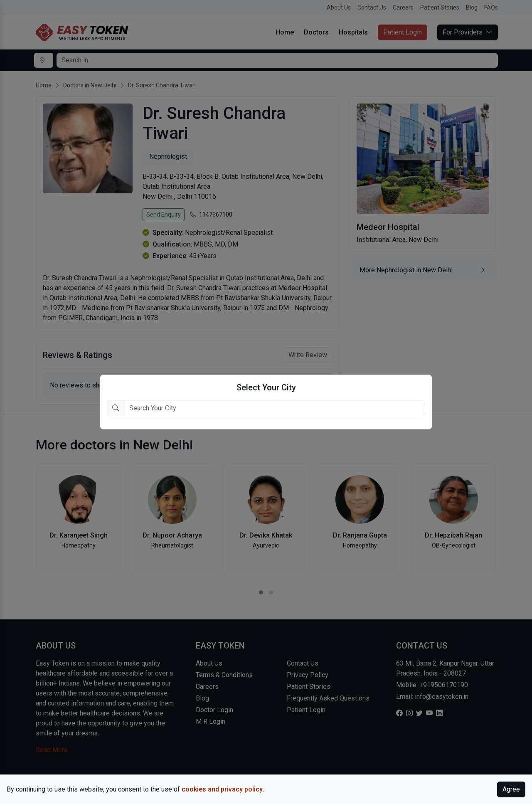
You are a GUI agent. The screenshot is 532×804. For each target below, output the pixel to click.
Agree (511, 789)
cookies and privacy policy (222, 789)
